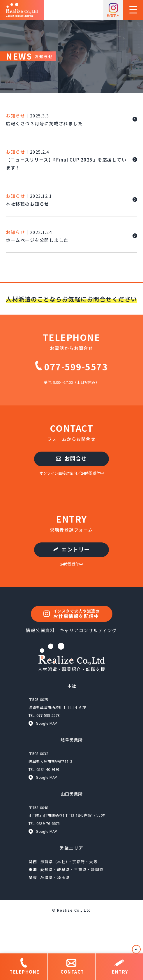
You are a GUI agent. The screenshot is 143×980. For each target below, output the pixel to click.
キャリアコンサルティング (88, 630)
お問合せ (71, 458)
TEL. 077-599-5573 (44, 715)
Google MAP (43, 723)
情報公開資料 (40, 630)
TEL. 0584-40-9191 (44, 769)
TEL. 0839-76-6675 (44, 823)
